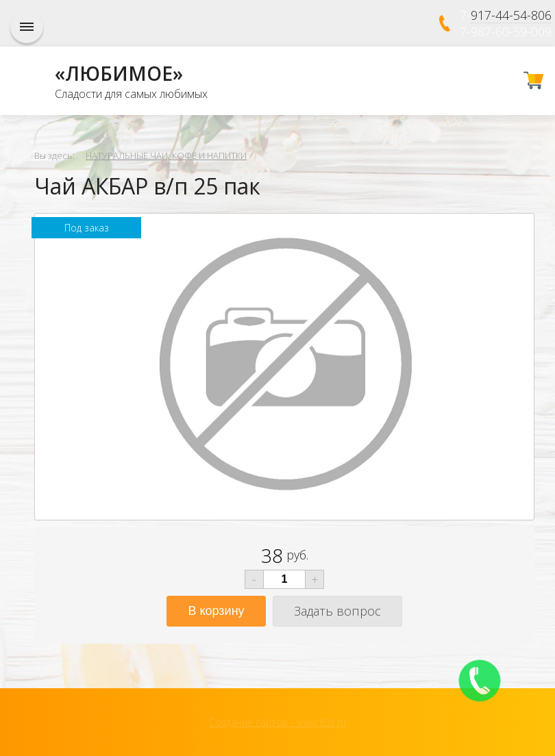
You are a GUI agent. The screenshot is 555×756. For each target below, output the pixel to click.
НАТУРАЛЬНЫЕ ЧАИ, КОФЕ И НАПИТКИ (166, 155)
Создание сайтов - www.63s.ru (277, 722)
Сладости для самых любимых (131, 94)
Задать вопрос (337, 611)
